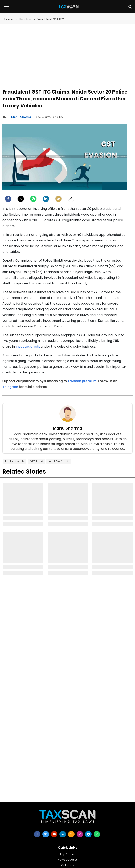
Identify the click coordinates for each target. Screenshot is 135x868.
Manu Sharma (22, 117)
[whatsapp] (97, 834)
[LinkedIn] (46, 199)
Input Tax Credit (59, 461)
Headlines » (27, 19)
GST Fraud (36, 461)
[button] (7, 9)
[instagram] (80, 834)
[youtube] (54, 834)
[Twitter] (21, 199)
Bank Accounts (15, 461)
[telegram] (88, 834)
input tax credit (28, 346)
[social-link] (71, 199)
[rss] (71, 834)
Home (9, 19)
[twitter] (46, 834)
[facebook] (8, 199)
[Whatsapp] (33, 199)
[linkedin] (63, 834)
